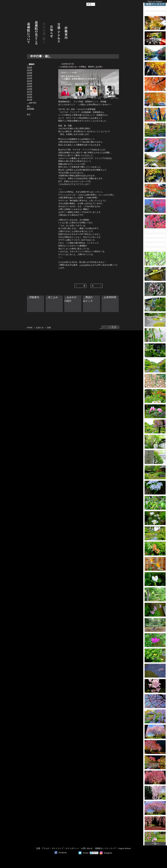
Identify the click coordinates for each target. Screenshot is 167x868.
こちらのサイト (86, 265)
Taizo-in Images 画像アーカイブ (155, 3)
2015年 (30, 97)
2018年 (30, 89)
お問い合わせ (87, 848)
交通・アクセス (59, 33)
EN (93, 4)
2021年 (30, 81)
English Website (125, 848)
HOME (30, 328)
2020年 (30, 84)
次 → (97, 286)
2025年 (30, 70)
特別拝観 (31, 109)
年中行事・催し (44, 33)
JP (88, 4)
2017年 (30, 92)
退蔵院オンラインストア (106, 848)
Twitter (86, 853)
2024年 (30, 73)
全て (29, 114)
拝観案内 (66, 33)
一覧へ (155, 844)
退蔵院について (29, 33)
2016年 (30, 94)
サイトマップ (58, 848)
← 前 (81, 286)
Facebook (62, 853)
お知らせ (51, 33)
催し (29, 106)
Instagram (108, 853)
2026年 (30, 67)
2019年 (30, 86)
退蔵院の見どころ (36, 33)
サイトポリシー (72, 848)
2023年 (30, 76)
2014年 (30, 100)
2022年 (30, 78)
